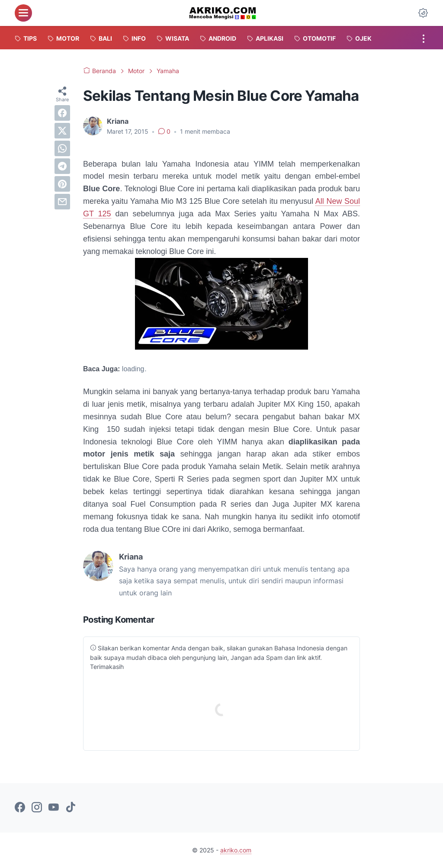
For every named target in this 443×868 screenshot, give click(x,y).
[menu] (23, 13)
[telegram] (62, 166)
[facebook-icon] (20, 808)
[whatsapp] (62, 148)
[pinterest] (62, 184)
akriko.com (236, 850)
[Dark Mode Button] (423, 13)
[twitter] (62, 131)
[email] (62, 202)
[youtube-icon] (54, 808)
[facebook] (62, 113)
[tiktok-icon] (71, 808)
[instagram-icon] (37, 808)
